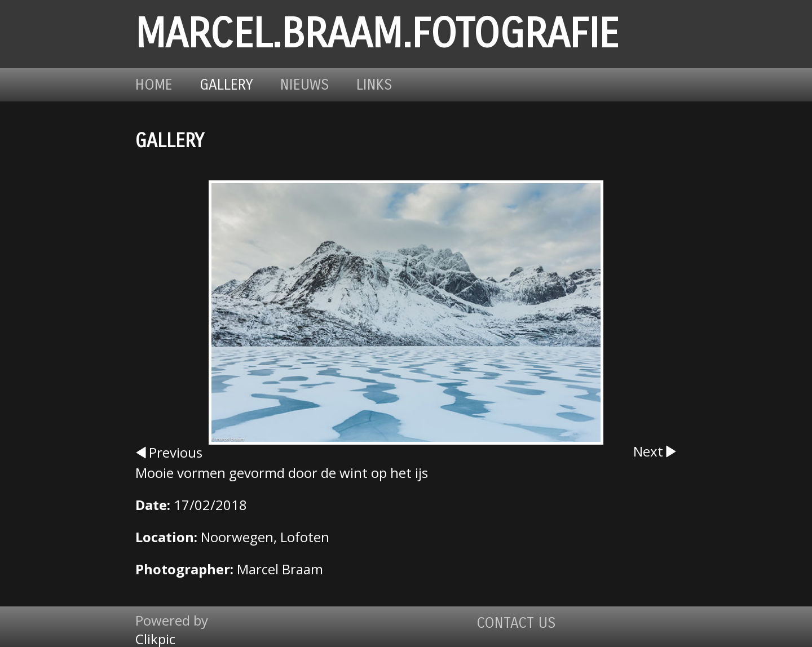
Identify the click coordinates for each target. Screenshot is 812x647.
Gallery (226, 85)
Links (374, 85)
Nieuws (305, 85)
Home (154, 85)
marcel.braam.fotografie (377, 34)
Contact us (516, 623)
